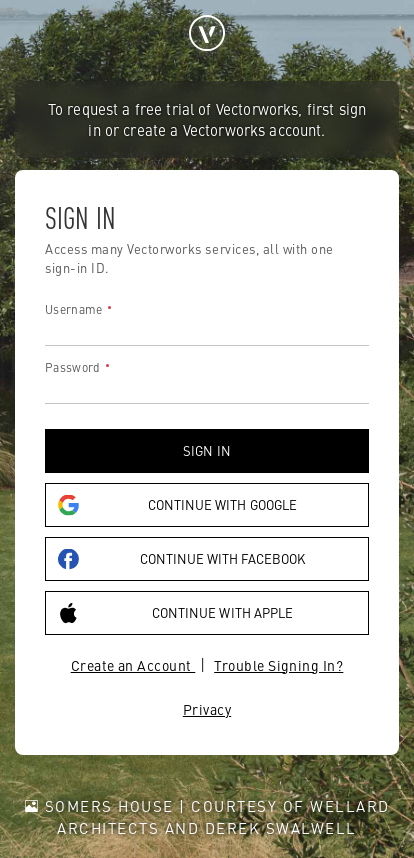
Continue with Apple (175, 612)
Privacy (207, 709)
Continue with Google (177, 504)
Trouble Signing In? (278, 665)
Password (72, 367)
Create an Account (133, 665)
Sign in (206, 450)
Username (73, 309)
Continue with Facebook (181, 558)
